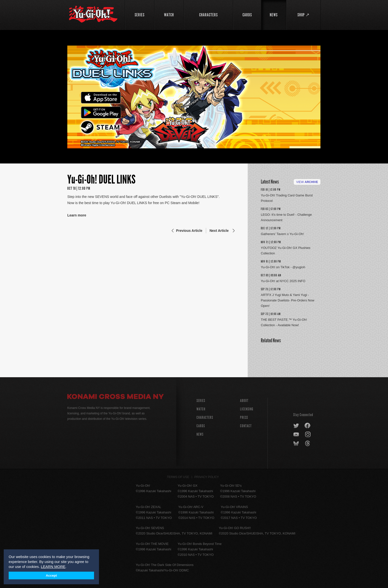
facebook (308, 426)
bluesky (297, 444)
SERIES (201, 401)
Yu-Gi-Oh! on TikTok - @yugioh (283, 267)
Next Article (219, 231)
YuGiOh (93, 14)
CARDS (201, 426)
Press (244, 417)
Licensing (247, 409)
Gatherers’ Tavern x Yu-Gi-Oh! (282, 234)
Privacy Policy (207, 477)
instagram (308, 435)
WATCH (201, 409)
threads (308, 444)
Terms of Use (178, 477)
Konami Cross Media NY (116, 397)
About (244, 401)
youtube (297, 435)
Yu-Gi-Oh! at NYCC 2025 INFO (283, 281)
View (307, 182)
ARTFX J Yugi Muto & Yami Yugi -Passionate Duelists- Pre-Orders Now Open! (288, 300)
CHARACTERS (205, 417)
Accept (51, 575)
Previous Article (189, 231)
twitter (296, 426)
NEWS (200, 434)
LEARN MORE (53, 567)
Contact (246, 426)
